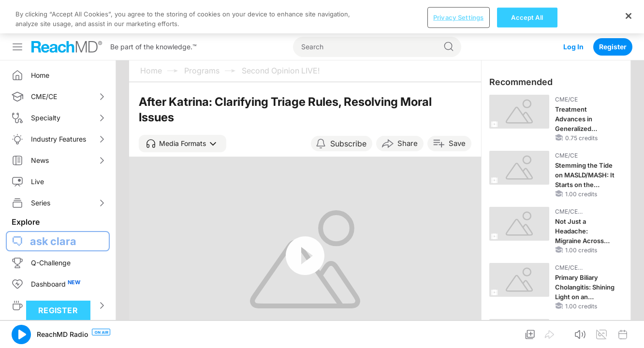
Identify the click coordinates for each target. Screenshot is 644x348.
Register (613, 13)
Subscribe (348, 110)
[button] (183, 110)
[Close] (629, 331)
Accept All (527, 332)
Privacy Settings (458, 332)
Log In (573, 13)
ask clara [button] (53, 208)
